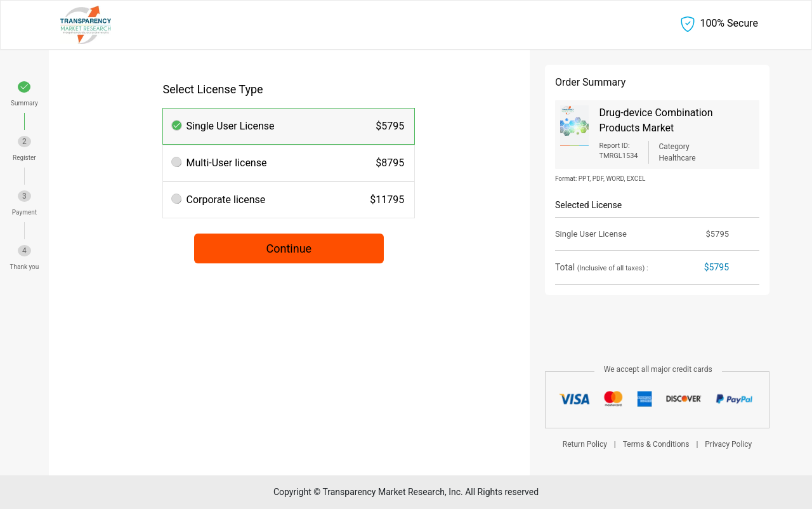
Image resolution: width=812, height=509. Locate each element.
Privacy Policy (728, 444)
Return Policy (585, 444)
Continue (289, 248)
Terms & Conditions (656, 444)
